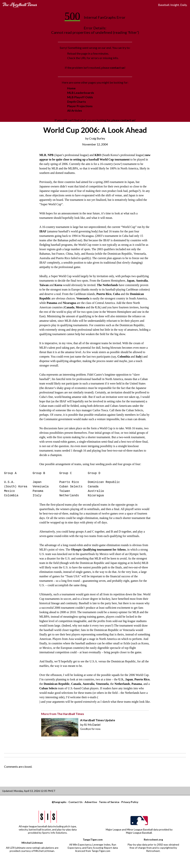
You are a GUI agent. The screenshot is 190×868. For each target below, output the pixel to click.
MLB (43, 155)
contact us (117, 68)
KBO (98, 155)
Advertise (91, 802)
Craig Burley (97, 138)
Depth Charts (77, 102)
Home (71, 88)
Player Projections (80, 106)
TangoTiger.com (93, 839)
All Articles (75, 110)
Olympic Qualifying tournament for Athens (98, 550)
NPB (50, 155)
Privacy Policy (130, 802)
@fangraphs (59, 802)
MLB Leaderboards (81, 93)
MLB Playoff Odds (80, 97)
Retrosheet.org (153, 839)
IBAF (43, 231)
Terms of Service (109, 802)
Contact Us (76, 802)
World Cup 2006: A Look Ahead (95, 130)
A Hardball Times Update (98, 720)
